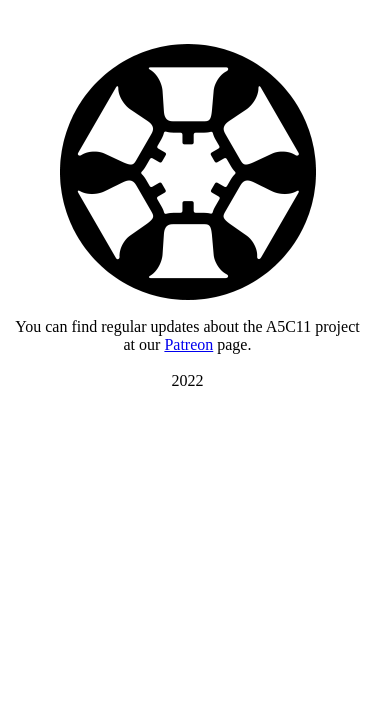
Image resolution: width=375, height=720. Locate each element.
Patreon (188, 344)
